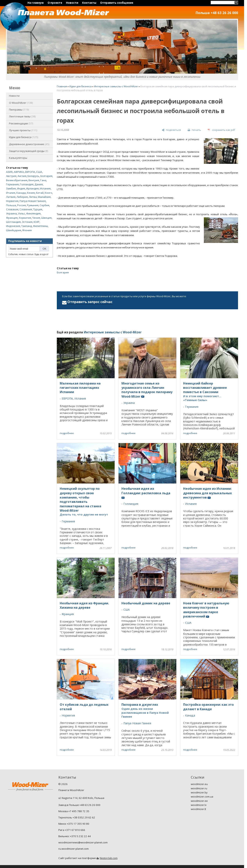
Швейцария (14, 230)
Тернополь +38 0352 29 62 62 (77, 817)
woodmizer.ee (199, 801)
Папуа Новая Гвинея (33, 201)
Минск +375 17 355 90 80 (74, 824)
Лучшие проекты (23, 130)
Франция (12, 218)
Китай (40, 193)
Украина (11, 213)
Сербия (44, 205)
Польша (11, 205)
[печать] (194, 130)
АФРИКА (19, 172)
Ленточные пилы (22, 116)
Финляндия (33, 213)
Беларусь (33, 176)
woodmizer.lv (199, 805)
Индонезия (13, 226)
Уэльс (21, 213)
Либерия (22, 197)
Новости (72, 3)
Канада (21, 193)
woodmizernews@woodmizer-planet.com (83, 842)
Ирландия (32, 188)
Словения (26, 209)
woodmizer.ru (199, 788)
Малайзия (44, 197)
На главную (36, 3)
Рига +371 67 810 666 (72, 830)
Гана (43, 180)
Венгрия (34, 180)
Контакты (89, 3)
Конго (48, 193)
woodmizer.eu (199, 784)
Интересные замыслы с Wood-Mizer (116, 86)
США (39, 172)
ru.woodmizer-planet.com (74, 849)
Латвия (11, 197)
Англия (22, 176)
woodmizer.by (199, 792)
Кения (31, 193)
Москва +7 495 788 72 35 (74, 811)
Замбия (11, 188)
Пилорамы (19, 110)
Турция (38, 209)
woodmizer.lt (198, 809)
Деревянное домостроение (29, 144)
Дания (39, 184)
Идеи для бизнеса (24, 137)
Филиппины (40, 226)
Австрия (11, 176)
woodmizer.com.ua (202, 797)
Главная (62, 86)
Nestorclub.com (109, 858)
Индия (21, 188)
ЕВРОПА (30, 172)
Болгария (46, 176)
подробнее (67, 433)
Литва (33, 197)
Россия (21, 205)
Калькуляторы (18, 158)
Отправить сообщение (117, 3)
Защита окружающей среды (29, 151)
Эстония (27, 222)
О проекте (55, 3)
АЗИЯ (9, 172)
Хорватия (25, 218)
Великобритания (17, 180)
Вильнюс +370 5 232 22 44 (75, 836)
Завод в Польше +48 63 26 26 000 (79, 805)
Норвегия (12, 201)
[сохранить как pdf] (221, 130)
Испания (45, 188)
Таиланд (27, 226)
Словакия (12, 209)
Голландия (27, 184)
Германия (12, 184)
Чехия (36, 218)
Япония (27, 230)
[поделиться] (171, 130)
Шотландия (13, 222)
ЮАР (37, 222)
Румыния (33, 205)
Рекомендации (21, 123)
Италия (11, 193)
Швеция (46, 218)
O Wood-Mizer (21, 103)
